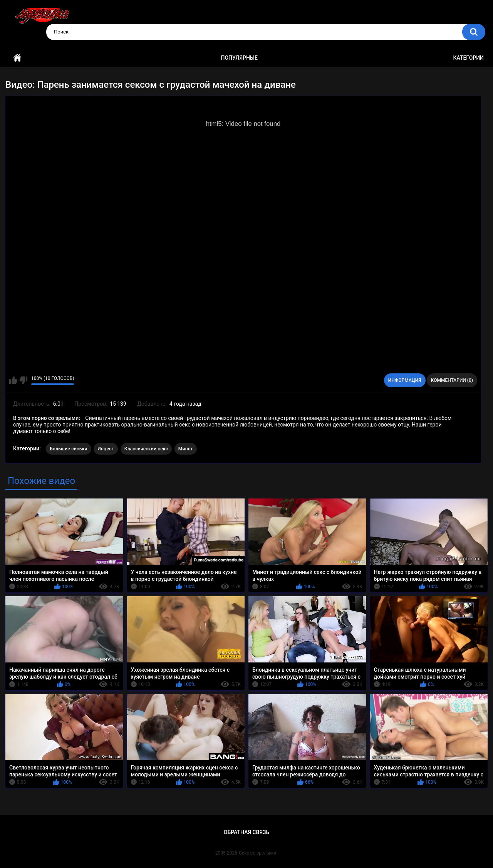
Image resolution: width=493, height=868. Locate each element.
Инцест (106, 449)
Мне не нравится (23, 380)
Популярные (239, 58)
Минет (186, 449)
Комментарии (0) (452, 380)
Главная (17, 58)
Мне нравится (13, 380)
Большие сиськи (69, 449)
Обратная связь (246, 832)
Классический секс (146, 449)
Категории (468, 58)
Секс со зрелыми (257, 853)
